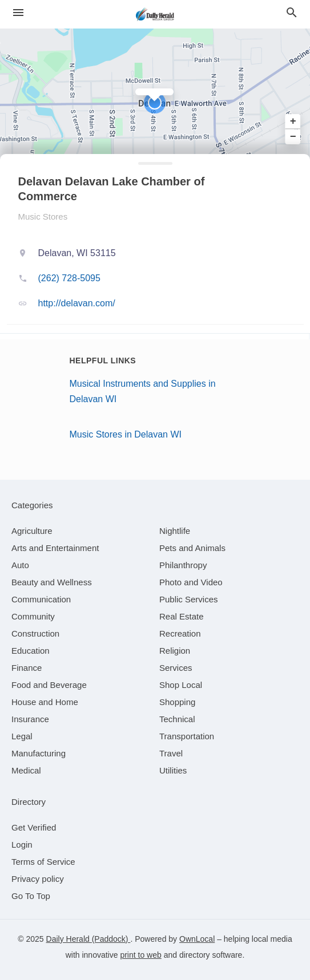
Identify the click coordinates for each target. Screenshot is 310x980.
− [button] (293, 136)
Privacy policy (38, 879)
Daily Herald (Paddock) (88, 939)
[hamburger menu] (18, 13)
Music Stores (43, 216)
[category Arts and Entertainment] (55, 548)
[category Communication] (41, 599)
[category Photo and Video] (191, 582)
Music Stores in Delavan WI (126, 434)
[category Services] (176, 668)
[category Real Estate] (182, 616)
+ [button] (293, 122)
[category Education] (31, 651)
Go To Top (31, 896)
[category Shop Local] (181, 685)
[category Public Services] (189, 599)
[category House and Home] (45, 702)
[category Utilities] (173, 770)
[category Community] (33, 616)
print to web (140, 955)
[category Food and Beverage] (49, 685)
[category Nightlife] (175, 531)
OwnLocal (197, 939)
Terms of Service (43, 862)
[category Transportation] (187, 736)
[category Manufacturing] (39, 753)
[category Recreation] (180, 633)
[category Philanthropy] (183, 565)
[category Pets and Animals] (192, 548)
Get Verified (34, 827)
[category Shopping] (177, 702)
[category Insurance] (30, 719)
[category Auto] (20, 565)
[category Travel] (171, 753)
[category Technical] (177, 719)
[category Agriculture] (32, 531)
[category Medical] (26, 770)
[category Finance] (27, 668)
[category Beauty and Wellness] (52, 582)
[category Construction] (35, 633)
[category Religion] (175, 651)
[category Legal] (22, 736)
